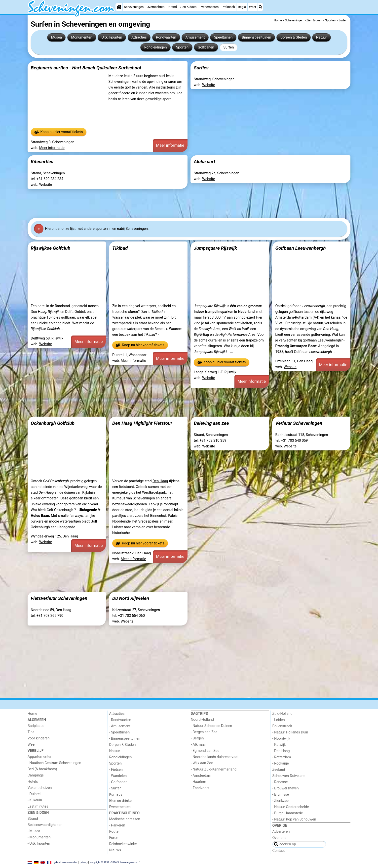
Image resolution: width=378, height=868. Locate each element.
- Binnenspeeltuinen (125, 739)
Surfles (201, 68)
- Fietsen (116, 770)
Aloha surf (205, 162)
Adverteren (281, 832)
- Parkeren (117, 825)
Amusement (195, 37)
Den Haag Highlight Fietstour (142, 423)
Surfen (228, 47)
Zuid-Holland (283, 714)
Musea (57, 37)
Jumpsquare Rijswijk (215, 248)
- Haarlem (198, 782)
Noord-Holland (202, 720)
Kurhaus (119, 498)
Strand (172, 7)
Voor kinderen (39, 738)
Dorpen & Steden (294, 37)
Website (209, 85)
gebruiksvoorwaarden (66, 862)
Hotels (33, 782)
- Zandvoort (200, 788)
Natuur (322, 37)
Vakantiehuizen (40, 788)
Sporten (182, 47)
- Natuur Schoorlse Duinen (211, 726)
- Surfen (115, 788)
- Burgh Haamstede (288, 813)
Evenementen (209, 7)
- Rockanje (281, 763)
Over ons (279, 838)
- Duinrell (35, 794)
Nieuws (115, 850)
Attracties (139, 37)
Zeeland (279, 770)
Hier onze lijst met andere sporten (76, 229)
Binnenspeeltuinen (257, 37)
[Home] (119, 7)
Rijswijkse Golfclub (51, 248)
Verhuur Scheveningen (299, 423)
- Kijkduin (35, 800)
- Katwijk (279, 745)
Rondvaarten (166, 37)
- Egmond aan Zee (205, 751)
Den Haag (39, 312)
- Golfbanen (118, 782)
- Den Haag (281, 751)
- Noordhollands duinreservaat (215, 757)
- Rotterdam (282, 757)
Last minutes (38, 806)
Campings (36, 775)
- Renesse (280, 782)
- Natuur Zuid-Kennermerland (214, 769)
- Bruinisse (281, 795)
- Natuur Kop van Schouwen (294, 819)
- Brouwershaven (286, 788)
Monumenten (82, 37)
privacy (84, 862)
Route (114, 832)
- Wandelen (118, 776)
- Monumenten (39, 837)
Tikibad (120, 248)
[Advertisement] (177, 203)
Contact (279, 851)
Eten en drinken (121, 801)
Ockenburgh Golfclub (53, 423)
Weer (253, 7)
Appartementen (40, 757)
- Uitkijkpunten (39, 844)
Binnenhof (158, 516)
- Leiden (279, 720)
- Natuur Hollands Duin (290, 732)
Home (32, 714)
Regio (242, 7)
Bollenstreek (282, 726)
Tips (31, 732)
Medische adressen (125, 819)
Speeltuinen (223, 37)
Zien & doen (188, 7)
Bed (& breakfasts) (42, 769)
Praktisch (228, 7)
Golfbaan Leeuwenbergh (300, 248)
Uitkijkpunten (112, 37)
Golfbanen (206, 47)
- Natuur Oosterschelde (291, 807)
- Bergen (197, 738)
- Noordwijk (281, 739)
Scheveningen (134, 7)
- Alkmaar (198, 745)
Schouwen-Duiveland (289, 776)
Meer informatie (52, 148)
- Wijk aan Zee (202, 763)
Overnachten (156, 7)
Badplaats (36, 726)
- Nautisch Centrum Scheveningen (54, 763)
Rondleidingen (156, 47)
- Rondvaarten (120, 720)
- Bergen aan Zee (204, 732)
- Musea (34, 831)
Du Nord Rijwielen (131, 598)
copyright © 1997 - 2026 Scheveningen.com (114, 862)
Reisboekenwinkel (124, 844)
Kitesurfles (42, 162)
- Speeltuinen (120, 732)
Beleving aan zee (211, 423)
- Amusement (120, 726)
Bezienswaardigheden (45, 825)
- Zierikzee (281, 801)
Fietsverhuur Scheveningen (59, 598)
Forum (114, 838)
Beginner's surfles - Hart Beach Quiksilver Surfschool (86, 68)
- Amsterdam (201, 776)
